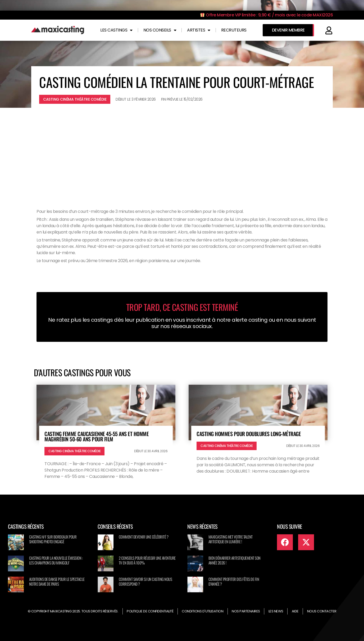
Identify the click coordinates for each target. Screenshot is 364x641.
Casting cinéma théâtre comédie (75, 99)
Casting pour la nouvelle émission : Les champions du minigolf (56, 560)
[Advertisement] (182, 153)
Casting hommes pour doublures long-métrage (249, 434)
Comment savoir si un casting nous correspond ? (145, 581)
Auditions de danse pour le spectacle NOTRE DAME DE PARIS (57, 581)
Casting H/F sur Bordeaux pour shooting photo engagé (53, 539)
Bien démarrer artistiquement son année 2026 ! (235, 560)
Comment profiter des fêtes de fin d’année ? (234, 581)
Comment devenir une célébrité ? (144, 537)
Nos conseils (160, 30)
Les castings (116, 30)
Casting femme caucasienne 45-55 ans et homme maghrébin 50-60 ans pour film (97, 436)
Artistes (199, 30)
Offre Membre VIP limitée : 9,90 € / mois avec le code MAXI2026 (267, 15)
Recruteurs (234, 30)
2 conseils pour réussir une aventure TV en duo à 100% (147, 560)
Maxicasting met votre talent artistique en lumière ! (231, 539)
